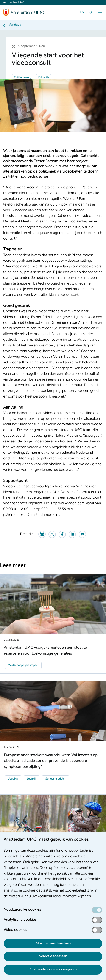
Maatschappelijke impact (23, 665)
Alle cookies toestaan (53, 944)
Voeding (13, 779)
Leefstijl (32, 779)
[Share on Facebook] (62, 534)
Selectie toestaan (53, 956)
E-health (44, 77)
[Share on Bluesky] (42, 534)
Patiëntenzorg (23, 77)
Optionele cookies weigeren (53, 969)
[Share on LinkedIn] (72, 534)
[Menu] (100, 12)
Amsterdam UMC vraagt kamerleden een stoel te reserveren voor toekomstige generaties (45, 651)
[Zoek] (91, 12)
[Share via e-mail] (82, 534)
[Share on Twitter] (52, 534)
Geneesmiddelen (56, 779)
